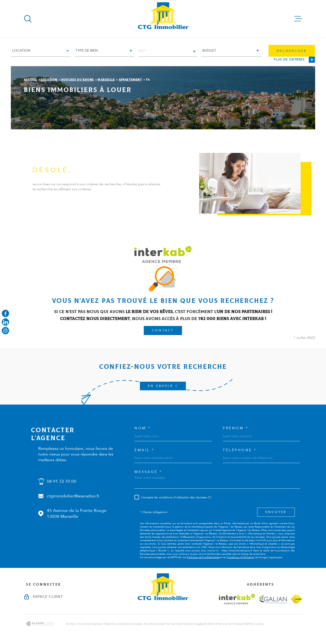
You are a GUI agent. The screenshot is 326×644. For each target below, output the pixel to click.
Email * (145, 450)
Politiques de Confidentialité (203, 557)
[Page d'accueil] (163, 19)
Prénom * (236, 428)
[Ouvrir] (28, 19)
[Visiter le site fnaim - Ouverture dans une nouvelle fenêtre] (296, 599)
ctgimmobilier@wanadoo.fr (73, 496)
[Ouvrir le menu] (298, 19)
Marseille (106, 80)
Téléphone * (240, 450)
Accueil (30, 80)
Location (49, 80)
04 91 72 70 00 (62, 481)
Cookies (259, 624)
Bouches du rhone (78, 80)
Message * (148, 472)
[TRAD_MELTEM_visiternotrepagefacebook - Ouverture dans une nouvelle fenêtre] (5, 313)
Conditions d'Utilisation (241, 557)
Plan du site (173, 624)
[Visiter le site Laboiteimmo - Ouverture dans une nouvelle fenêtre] (40, 624)
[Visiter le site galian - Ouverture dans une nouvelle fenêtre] (273, 599)
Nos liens (224, 624)
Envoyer (276, 512)
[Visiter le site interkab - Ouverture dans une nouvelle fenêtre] (237, 599)
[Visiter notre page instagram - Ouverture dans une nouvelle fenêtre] (5, 331)
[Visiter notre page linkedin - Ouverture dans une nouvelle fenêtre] (5, 322)
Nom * (143, 428)
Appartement (130, 80)
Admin (211, 624)
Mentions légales (194, 624)
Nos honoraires (153, 624)
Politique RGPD (242, 624)
